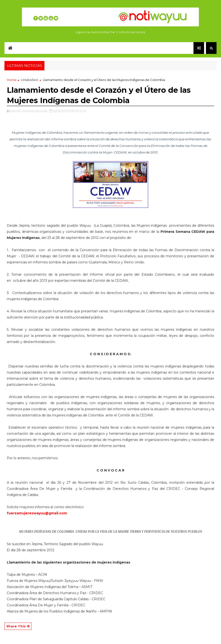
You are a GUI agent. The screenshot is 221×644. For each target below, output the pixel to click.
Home (12, 80)
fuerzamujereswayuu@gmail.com (37, 513)
